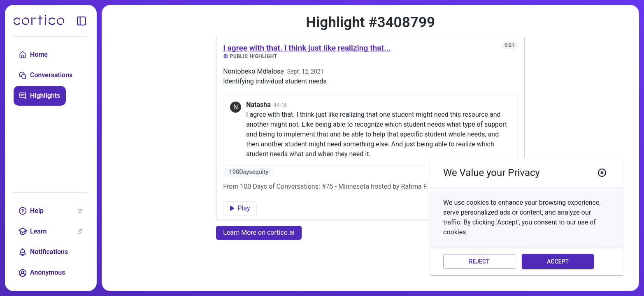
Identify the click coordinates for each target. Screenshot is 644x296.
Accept (558, 262)
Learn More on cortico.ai (259, 232)
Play (240, 208)
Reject (479, 262)
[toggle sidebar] (81, 21)
